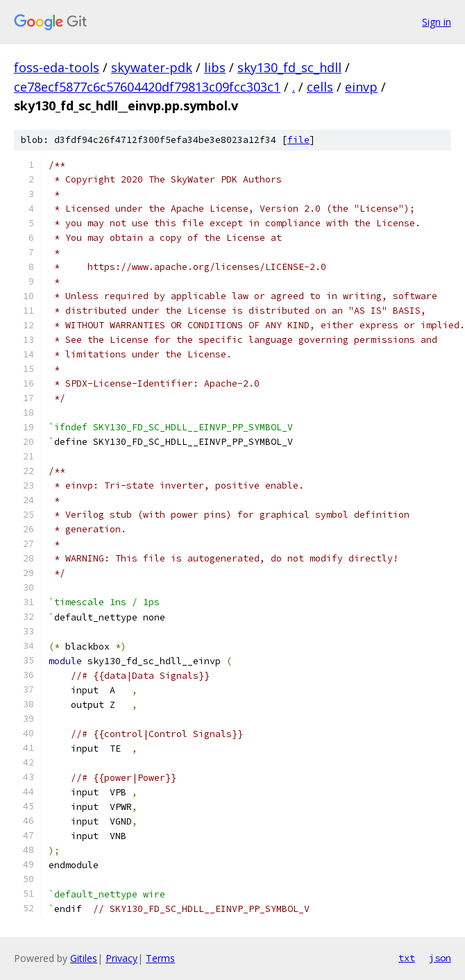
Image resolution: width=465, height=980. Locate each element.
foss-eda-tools (57, 67)
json (440, 958)
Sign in (437, 22)
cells (320, 87)
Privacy (121, 958)
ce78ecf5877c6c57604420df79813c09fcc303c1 (147, 87)
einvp (361, 87)
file (298, 140)
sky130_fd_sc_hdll (289, 67)
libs (215, 67)
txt (407, 958)
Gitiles (84, 958)
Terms (160, 958)
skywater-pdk (152, 67)
